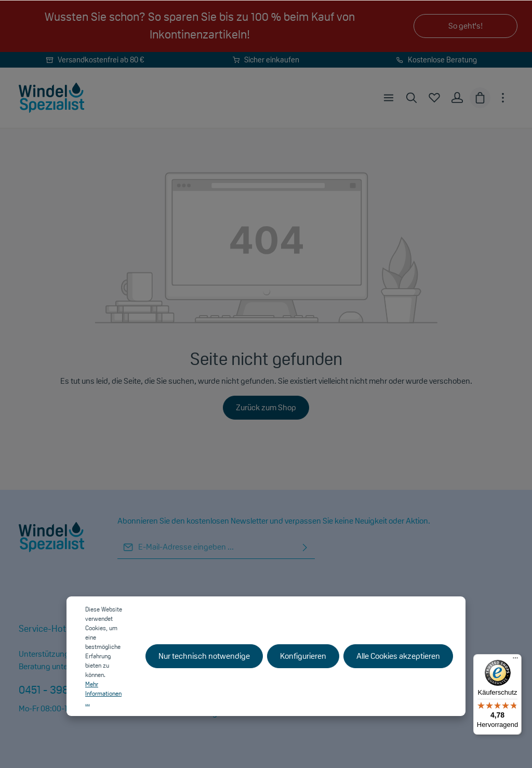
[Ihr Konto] (457, 98)
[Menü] (389, 98)
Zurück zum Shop (266, 407)
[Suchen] (411, 98)
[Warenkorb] (480, 98)
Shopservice (309, 628)
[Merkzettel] (434, 98)
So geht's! (465, 26)
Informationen (180, 628)
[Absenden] (305, 547)
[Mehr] (503, 98)
